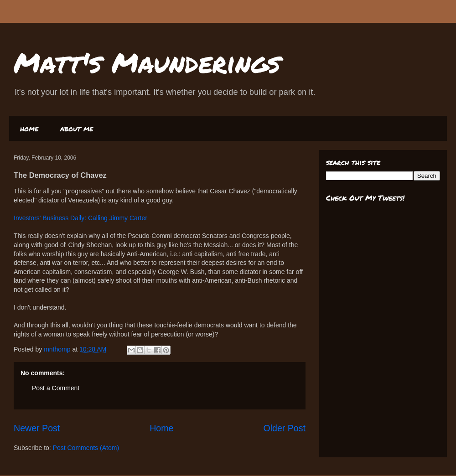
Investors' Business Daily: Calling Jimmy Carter (80, 218)
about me (77, 128)
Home (161, 428)
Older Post (284, 428)
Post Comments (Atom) (86, 448)
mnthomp (58, 349)
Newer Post (37, 428)
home (29, 128)
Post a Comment (56, 388)
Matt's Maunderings (147, 62)
